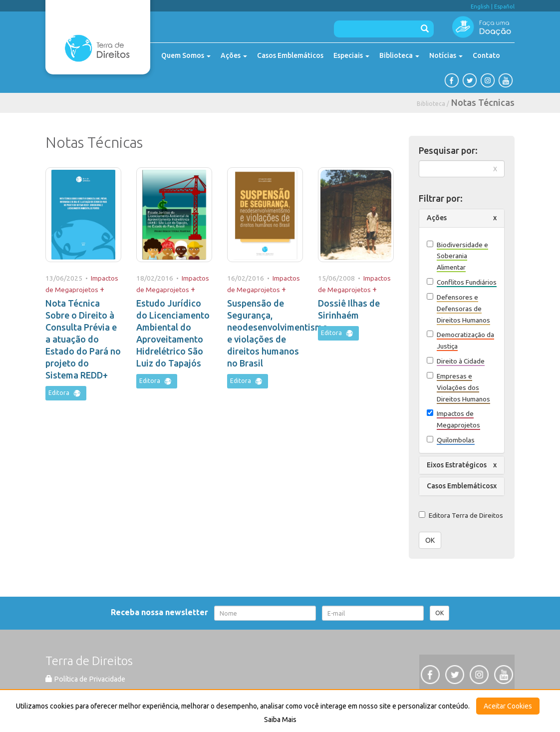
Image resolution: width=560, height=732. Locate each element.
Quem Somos (186, 55)
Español (504, 6)
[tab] (462, 218)
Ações (234, 55)
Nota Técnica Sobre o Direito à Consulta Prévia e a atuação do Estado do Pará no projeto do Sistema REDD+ (83, 339)
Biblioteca (399, 55)
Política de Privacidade (85, 679)
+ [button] (102, 289)
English (480, 6)
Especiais (351, 55)
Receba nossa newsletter (161, 612)
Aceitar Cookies (508, 706)
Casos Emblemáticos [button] (460, 486)
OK (430, 540)
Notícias (446, 55)
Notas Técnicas (483, 102)
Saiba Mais (280, 720)
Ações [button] (437, 218)
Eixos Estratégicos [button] (457, 465)
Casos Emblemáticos (290, 55)
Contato (486, 55)
